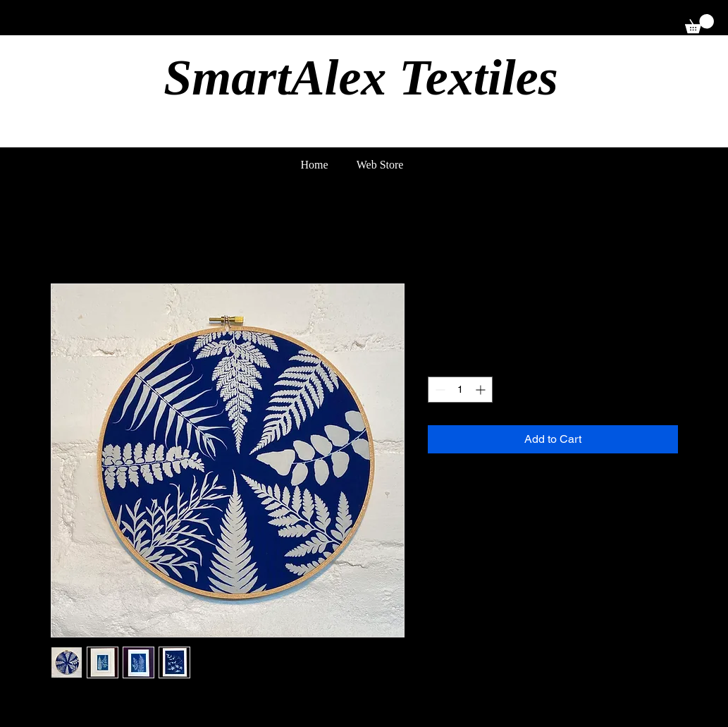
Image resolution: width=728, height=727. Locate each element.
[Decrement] (439, 390)
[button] (699, 24)
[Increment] (482, 390)
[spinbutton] (460, 390)
